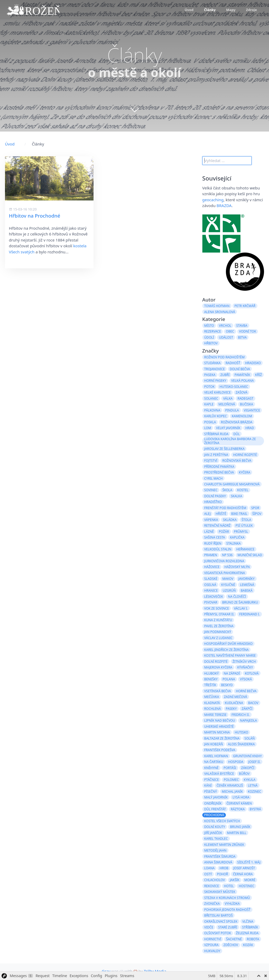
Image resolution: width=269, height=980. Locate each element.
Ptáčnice (211, 780)
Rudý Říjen (213, 543)
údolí (209, 337)
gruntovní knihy (247, 756)
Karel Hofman (216, 756)
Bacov (253, 703)
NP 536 (227, 555)
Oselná (210, 585)
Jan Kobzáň (213, 744)
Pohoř (223, 874)
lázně (209, 532)
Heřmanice (245, 549)
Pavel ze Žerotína (219, 626)
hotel (229, 886)
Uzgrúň (229, 590)
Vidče (209, 927)
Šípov (257, 514)
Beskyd (227, 685)
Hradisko (253, 363)
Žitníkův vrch (244, 662)
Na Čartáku (214, 762)
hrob (224, 868)
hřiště (221, 514)
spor (255, 508)
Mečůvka (211, 697)
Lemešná (247, 585)
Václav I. (241, 608)
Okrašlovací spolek (221, 921)
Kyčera (244, 472)
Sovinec (211, 490)
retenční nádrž (217, 526)
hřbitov (211, 343)
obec (230, 331)
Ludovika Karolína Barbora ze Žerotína (230, 441)
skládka (230, 520)
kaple (209, 404)
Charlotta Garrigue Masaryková (232, 484)
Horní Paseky (215, 381)
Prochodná (214, 815)
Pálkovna (212, 410)
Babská (247, 590)
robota (253, 939)
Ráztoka (238, 809)
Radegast (245, 398)
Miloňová (227, 404)
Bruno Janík (240, 827)
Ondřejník (213, 803)
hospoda (236, 762)
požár (224, 532)
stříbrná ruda (216, 434)
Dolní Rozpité (216, 662)
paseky (231, 709)
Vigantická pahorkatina (224, 573)
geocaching (213, 200)
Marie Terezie (215, 715)
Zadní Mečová (235, 697)
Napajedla (249, 720)
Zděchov (231, 945)
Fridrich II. (240, 715)
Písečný (210, 791)
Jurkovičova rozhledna (224, 561)
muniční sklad (250, 555)
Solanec (211, 398)
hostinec (247, 886)
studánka (212, 363)
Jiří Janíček (213, 833)
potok (209, 387)
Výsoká (246, 679)
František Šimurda (220, 856)
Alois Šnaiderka (241, 744)
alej (207, 514)
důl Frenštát (215, 809)
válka (228, 398)
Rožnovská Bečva (237, 461)
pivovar (211, 602)
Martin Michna (217, 732)
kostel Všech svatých (222, 821)
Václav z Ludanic (218, 638)
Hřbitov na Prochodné (35, 216)
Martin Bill (237, 833)
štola (246, 520)
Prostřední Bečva (219, 472)
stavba (242, 326)
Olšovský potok (218, 933)
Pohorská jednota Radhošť (227, 910)
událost (226, 337)
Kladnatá (212, 703)
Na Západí (232, 673)
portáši (230, 768)
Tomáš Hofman (217, 306)
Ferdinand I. (250, 614)
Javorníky (246, 579)
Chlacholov (214, 880)
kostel (243, 490)
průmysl (241, 532)
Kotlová (252, 673)
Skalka (237, 496)
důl (237, 434)
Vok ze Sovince (216, 608)
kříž (258, 375)
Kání (208, 785)
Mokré (250, 880)
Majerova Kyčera (218, 667)
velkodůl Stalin (218, 549)
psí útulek (244, 526)
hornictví (213, 939)
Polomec (231, 780)
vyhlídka (232, 904)
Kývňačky (245, 667)
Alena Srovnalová (220, 312)
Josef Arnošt (244, 868)
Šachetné (234, 939)
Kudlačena (234, 703)
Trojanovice (214, 369)
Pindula (232, 410)
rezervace (213, 331)
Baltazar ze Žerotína (222, 738)
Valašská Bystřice (219, 774)
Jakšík (235, 880)
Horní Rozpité (245, 455)
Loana (209, 868)
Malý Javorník (216, 797)
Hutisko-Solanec (234, 387)
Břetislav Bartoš (218, 915)
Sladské (211, 579)
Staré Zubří (228, 927)
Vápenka (211, 520)
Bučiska (247, 404)
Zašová (242, 392)
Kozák (248, 945)
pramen (211, 555)
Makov (228, 579)
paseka (210, 375)
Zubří (225, 375)
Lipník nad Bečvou (219, 720)
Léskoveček (214, 597)
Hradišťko (213, 502)
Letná (253, 785)
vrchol (225, 326)
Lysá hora (241, 797)
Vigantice (252, 410)
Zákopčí (248, 768)
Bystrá (255, 809)
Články (210, 10)
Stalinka (234, 543)
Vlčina (248, 921)
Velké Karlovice (217, 392)
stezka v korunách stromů (227, 898)
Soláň (250, 738)
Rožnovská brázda (237, 422)
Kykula (250, 780)
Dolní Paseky (215, 496)
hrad (250, 428)
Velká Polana (242, 381)
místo (209, 326)
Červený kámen (239, 803)
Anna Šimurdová (218, 862)
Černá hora (243, 874)
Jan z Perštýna (216, 455)
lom (208, 428)
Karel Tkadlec (216, 839)
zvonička (212, 904)
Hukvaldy (212, 951)
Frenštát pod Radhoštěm (225, 508)
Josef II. (254, 762)
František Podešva (220, 750)
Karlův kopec (215, 416)
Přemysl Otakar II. (219, 614)
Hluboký (211, 673)
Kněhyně (211, 768)
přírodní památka (219, 467)
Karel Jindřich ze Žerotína (226, 650)
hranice (211, 590)
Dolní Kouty (215, 827)
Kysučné (228, 585)
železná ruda (247, 933)
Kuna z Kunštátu (218, 620)
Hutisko (241, 732)
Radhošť (233, 363)
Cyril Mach (213, 478)
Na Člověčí (237, 597)
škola (227, 490)
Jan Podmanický (218, 632)
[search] (227, 161)
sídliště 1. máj (249, 862)
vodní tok (248, 331)
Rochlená (212, 709)
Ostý (208, 874)
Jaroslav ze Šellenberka (224, 449)
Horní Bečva (246, 691)
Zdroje (251, 10)
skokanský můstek (220, 892)
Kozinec (254, 791)
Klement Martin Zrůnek (224, 845)
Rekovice (211, 886)
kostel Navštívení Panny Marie (230, 655)
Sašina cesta (214, 537)
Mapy (231, 10)
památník (242, 375)
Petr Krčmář (245, 306)
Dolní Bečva (240, 369)
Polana (229, 679)
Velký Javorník (228, 428)
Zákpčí (247, 709)
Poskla (210, 422)
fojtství (211, 461)
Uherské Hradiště (219, 727)
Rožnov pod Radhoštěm (224, 357)
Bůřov (244, 774)
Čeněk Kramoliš (230, 785)
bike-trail (239, 514)
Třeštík (210, 685)
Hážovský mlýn (237, 567)
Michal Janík (232, 791)
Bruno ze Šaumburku (240, 602)
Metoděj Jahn (215, 850)
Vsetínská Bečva (218, 691)
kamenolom (242, 416)
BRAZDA (224, 205)
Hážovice (212, 567)
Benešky (211, 679)
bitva (242, 337)
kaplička (237, 537)
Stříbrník (250, 927)
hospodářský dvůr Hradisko (228, 644)
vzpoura (211, 945)
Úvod (189, 10)
